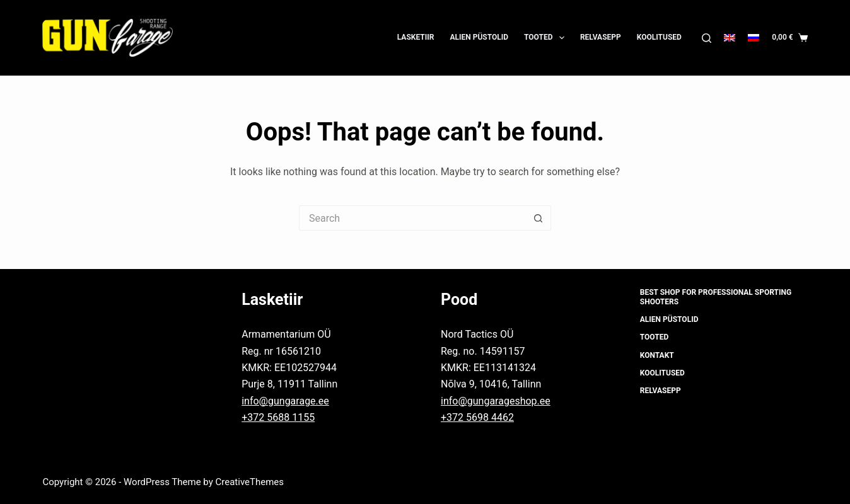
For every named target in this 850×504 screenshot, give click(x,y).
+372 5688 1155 (278, 417)
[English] (730, 38)
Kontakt (657, 355)
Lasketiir (416, 37)
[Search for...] (412, 218)
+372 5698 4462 (477, 417)
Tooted (547, 38)
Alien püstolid (479, 37)
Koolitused (659, 37)
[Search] (707, 38)
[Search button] (539, 218)
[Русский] (754, 38)
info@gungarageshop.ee (496, 401)
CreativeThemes (250, 482)
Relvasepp (601, 37)
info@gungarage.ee (285, 401)
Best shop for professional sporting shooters (716, 297)
